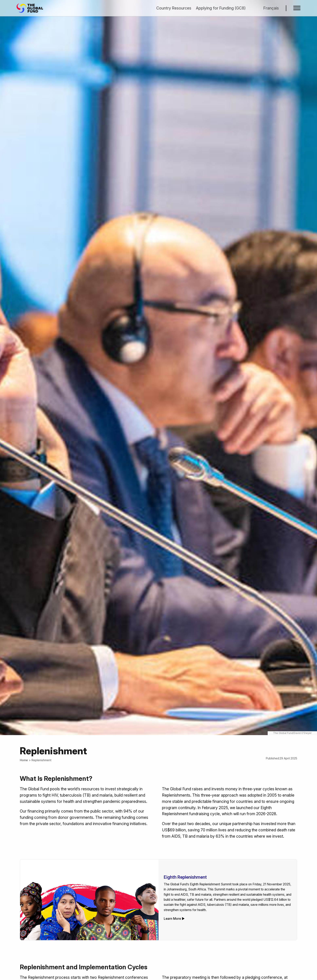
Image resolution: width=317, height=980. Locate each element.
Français (271, 8)
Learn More (172, 919)
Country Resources (174, 8)
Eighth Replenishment (185, 877)
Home (24, 760)
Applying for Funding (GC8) (221, 8)
